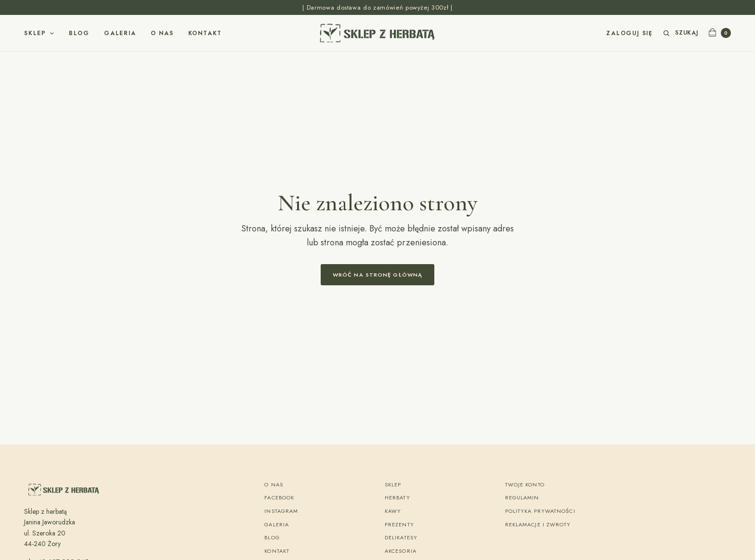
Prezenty (399, 524)
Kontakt (205, 33)
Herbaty (397, 497)
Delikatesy (401, 537)
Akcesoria (401, 551)
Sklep (35, 33)
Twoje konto (525, 484)
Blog (79, 33)
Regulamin (522, 497)
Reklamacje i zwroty (538, 524)
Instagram (281, 511)
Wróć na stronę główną (377, 275)
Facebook (279, 497)
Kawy (393, 511)
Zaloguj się (630, 33)
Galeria (120, 33)
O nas (162, 33)
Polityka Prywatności (540, 511)
